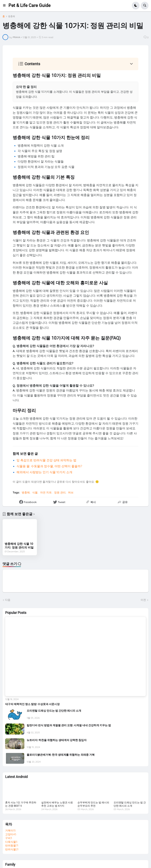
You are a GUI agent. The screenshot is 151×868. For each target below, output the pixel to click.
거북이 (10, 830)
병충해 (12, 16)
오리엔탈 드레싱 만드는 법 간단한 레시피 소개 (54, 711)
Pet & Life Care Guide (29, 5)
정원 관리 (60, 492)
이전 (143, 600)
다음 (8, 600)
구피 (9, 838)
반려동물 (12, 845)
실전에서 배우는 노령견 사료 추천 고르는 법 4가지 (57, 804)
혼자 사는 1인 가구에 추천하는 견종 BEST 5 (21, 804)
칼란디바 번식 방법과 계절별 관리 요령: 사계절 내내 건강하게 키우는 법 (69, 725)
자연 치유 (46, 492)
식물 (35, 492)
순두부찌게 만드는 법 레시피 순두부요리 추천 (93, 804)
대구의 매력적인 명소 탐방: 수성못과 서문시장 (32, 704)
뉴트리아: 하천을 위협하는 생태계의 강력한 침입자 (57, 740)
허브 (71, 492)
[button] (5, 6)
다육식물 (11, 842)
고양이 (11, 834)
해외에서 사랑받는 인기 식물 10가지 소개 (44, 472)
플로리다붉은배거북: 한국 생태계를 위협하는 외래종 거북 (61, 755)
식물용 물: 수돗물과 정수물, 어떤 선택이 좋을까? (49, 466)
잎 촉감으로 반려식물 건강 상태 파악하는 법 (46, 460)
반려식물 (12, 849)
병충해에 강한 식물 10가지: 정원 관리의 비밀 (19, 546)
